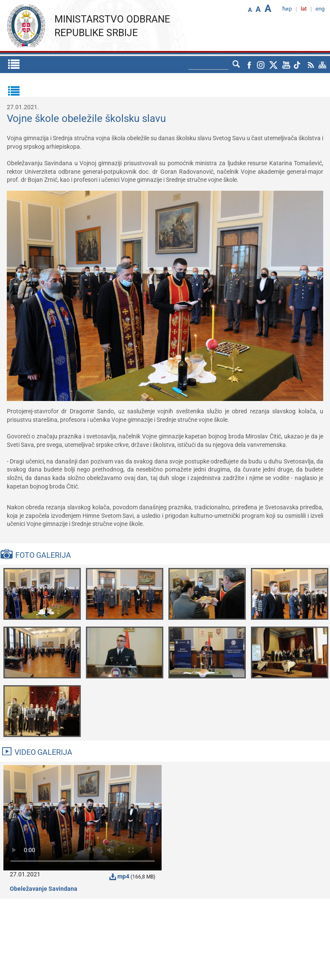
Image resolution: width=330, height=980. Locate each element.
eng (320, 9)
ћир (287, 9)
